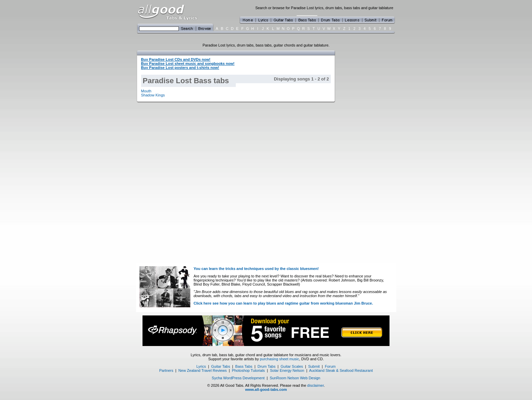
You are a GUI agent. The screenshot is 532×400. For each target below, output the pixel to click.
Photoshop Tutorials (248, 370)
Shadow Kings (153, 95)
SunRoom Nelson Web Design (295, 378)
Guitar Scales (292, 366)
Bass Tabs (244, 366)
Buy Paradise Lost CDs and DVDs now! (176, 59)
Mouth (146, 91)
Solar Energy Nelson (287, 370)
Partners (166, 370)
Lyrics (201, 366)
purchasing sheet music (280, 359)
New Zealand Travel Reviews (203, 370)
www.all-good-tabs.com (266, 389)
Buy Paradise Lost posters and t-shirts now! (180, 68)
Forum (330, 366)
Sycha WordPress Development (238, 378)
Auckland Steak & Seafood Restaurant (341, 370)
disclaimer (315, 385)
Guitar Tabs (221, 366)
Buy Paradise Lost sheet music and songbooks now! (188, 63)
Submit (314, 366)
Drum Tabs (267, 366)
